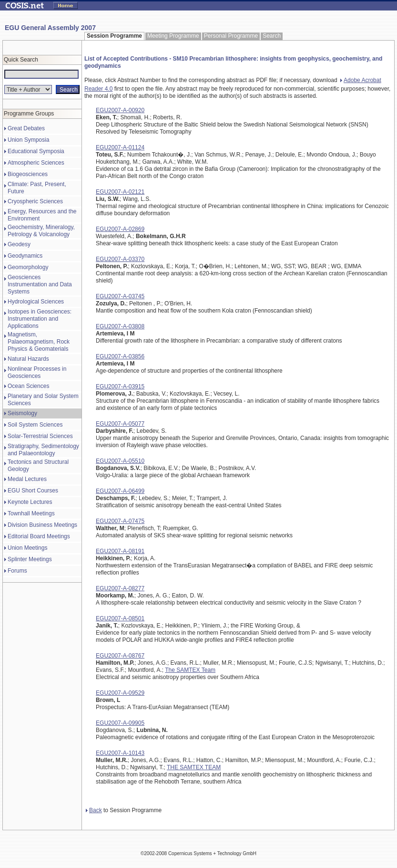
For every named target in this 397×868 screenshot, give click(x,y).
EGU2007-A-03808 (120, 326)
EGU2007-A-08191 (120, 551)
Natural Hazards (28, 359)
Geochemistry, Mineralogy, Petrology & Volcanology (41, 231)
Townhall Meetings (31, 513)
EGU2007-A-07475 (120, 521)
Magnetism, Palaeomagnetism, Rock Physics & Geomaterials (39, 342)
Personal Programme (231, 36)
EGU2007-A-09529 (120, 693)
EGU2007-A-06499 (120, 491)
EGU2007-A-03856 (120, 356)
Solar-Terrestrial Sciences (40, 436)
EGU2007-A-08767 (120, 656)
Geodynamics (25, 256)
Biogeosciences (28, 174)
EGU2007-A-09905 (120, 723)
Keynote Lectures (30, 502)
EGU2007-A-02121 (120, 192)
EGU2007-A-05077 (120, 424)
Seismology (22, 413)
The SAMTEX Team (190, 670)
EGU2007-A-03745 (120, 296)
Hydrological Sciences (36, 302)
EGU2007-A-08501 (120, 618)
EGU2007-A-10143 (120, 753)
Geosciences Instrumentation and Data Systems (40, 284)
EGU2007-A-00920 (120, 110)
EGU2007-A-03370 (120, 259)
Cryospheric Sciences (35, 201)
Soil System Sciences (35, 425)
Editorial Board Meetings (39, 536)
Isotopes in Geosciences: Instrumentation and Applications (40, 319)
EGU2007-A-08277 (120, 588)
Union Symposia (28, 140)
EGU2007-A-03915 (120, 387)
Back (94, 810)
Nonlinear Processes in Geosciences (37, 372)
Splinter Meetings (30, 559)
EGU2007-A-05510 (120, 461)
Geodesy (19, 244)
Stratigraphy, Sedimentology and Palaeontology (43, 450)
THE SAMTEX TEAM (194, 767)
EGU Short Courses (33, 491)
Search (272, 36)
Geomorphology (28, 267)
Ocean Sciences (28, 386)
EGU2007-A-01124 (120, 147)
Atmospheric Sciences (36, 163)
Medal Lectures (27, 479)
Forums (17, 571)
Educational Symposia (36, 151)
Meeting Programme (173, 36)
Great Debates (26, 128)
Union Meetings (27, 548)
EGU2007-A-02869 (120, 229)
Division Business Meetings (42, 525)
